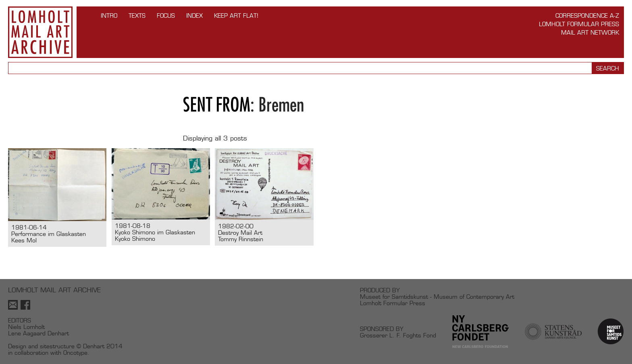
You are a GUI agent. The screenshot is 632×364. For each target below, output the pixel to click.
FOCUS (166, 16)
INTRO (109, 16)
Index (194, 16)
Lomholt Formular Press (579, 24)
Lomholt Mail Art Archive (40, 32)
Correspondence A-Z (587, 16)
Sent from (217, 104)
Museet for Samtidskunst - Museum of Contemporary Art (437, 297)
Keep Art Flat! (236, 16)
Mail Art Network (590, 32)
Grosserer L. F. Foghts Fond (398, 335)
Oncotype (75, 353)
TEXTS (137, 16)
